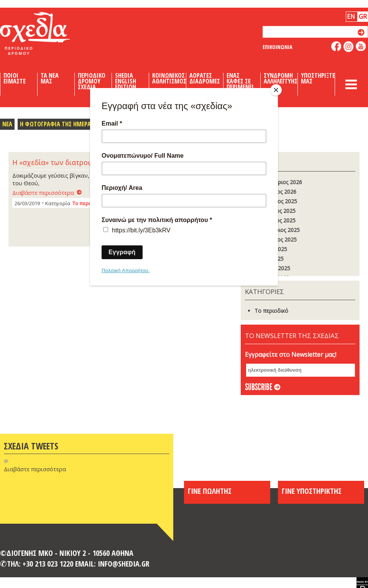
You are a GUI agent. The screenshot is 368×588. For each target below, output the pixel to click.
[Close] (276, 90)
